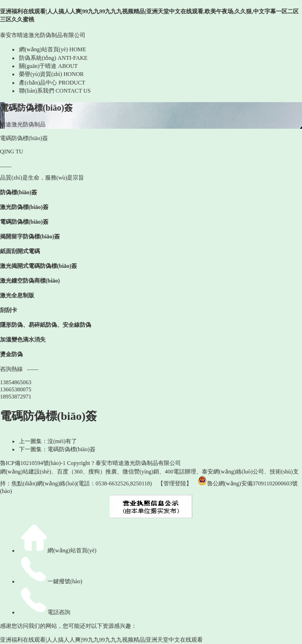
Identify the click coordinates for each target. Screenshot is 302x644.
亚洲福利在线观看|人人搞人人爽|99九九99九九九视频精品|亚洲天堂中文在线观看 (101, 640)
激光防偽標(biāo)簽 (24, 207)
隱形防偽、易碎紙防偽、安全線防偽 (46, 325)
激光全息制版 (17, 295)
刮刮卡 (9, 310)
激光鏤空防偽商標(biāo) (30, 281)
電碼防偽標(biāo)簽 (24, 222)
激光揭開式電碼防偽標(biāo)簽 (38, 266)
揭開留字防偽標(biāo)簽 (30, 237)
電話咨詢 (45, 612)
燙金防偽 (11, 354)
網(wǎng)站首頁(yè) (58, 550)
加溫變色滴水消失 (23, 340)
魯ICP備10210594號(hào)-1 (33, 463)
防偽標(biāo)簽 (19, 192)
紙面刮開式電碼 (20, 251)
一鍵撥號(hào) (51, 581)
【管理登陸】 (175, 483)
